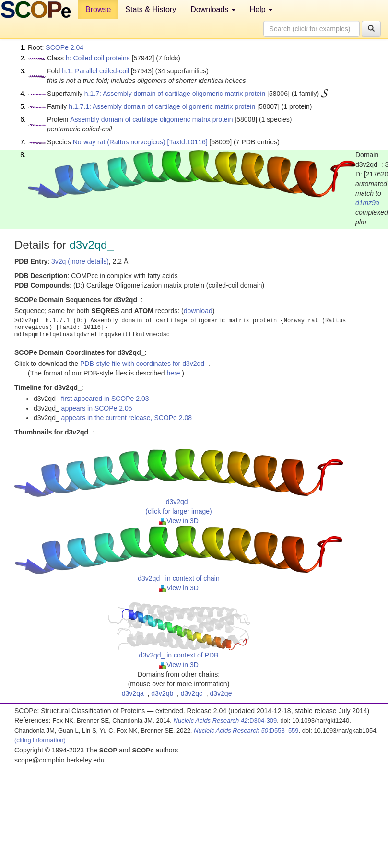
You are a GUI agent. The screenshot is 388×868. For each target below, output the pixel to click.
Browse (98, 9)
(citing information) (40, 740)
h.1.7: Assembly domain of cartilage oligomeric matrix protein (175, 94)
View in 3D (179, 521)
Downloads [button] (213, 9)
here (173, 373)
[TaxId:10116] (188, 142)
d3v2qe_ (223, 693)
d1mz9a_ (369, 203)
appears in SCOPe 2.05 (97, 408)
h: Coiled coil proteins (98, 58)
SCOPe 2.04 (65, 47)
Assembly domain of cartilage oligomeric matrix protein (151, 119)
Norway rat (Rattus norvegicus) (119, 142)
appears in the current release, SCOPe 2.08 (127, 418)
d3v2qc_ (194, 693)
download (198, 311)
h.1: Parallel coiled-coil (95, 71)
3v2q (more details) (80, 261)
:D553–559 (246, 731)
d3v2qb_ (164, 693)
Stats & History (151, 9)
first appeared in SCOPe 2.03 (105, 399)
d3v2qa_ (135, 693)
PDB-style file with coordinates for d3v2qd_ (144, 364)
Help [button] (261, 9)
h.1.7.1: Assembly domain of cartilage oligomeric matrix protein (162, 106)
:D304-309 (225, 721)
